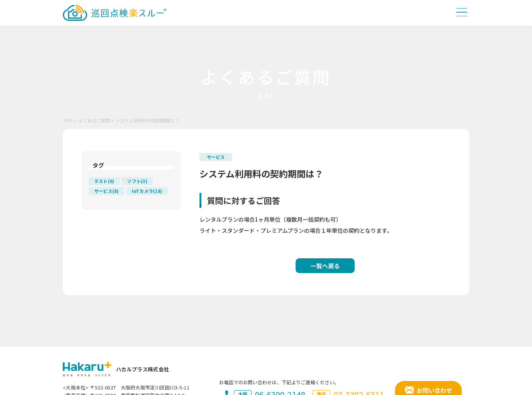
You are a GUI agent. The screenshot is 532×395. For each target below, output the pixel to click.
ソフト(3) (137, 181)
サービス (216, 157)
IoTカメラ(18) (147, 191)
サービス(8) (107, 191)
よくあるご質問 (94, 120)
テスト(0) (104, 181)
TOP (68, 120)
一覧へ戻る (325, 266)
